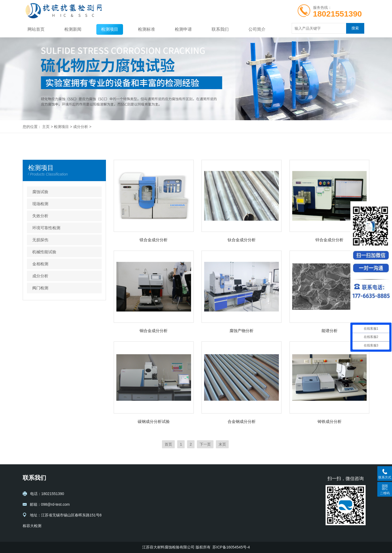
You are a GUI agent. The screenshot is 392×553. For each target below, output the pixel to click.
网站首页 (36, 29)
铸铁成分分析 (330, 421)
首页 (168, 444)
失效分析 (40, 216)
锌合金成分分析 (329, 240)
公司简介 (257, 29)
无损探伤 (40, 240)
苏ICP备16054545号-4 (231, 547)
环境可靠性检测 (46, 228)
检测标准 (146, 29)
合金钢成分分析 (242, 421)
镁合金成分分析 (154, 240)
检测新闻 (73, 29)
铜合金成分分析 (154, 331)
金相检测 (40, 264)
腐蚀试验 (40, 192)
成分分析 (81, 127)
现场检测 (40, 204)
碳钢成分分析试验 (154, 421)
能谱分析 (330, 331)
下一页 (205, 444)
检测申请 (183, 29)
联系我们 (220, 29)
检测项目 (110, 29)
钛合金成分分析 (242, 240)
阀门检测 (40, 288)
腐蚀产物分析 (241, 331)
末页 (222, 444)
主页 (46, 127)
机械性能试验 (44, 252)
